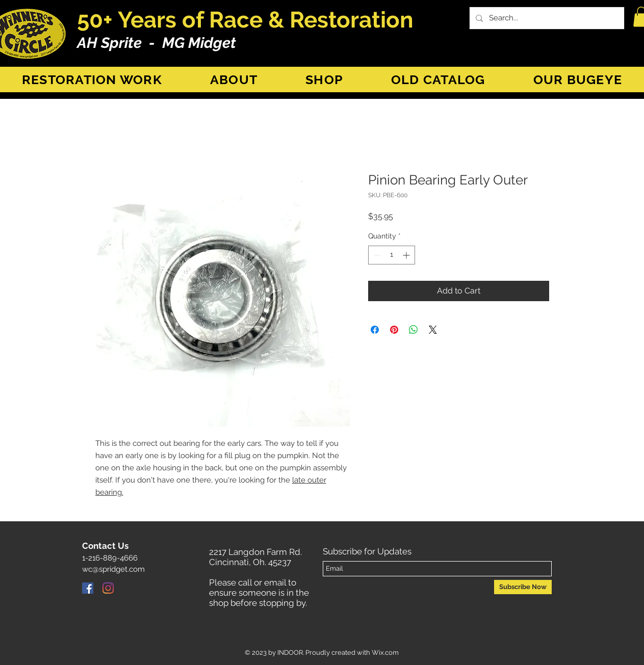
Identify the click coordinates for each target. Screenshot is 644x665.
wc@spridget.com (113, 569)
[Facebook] (88, 588)
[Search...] (546, 18)
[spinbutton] (392, 255)
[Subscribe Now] (523, 587)
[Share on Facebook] (375, 330)
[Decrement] (376, 255)
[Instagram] (108, 588)
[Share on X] (433, 330)
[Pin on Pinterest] (394, 330)
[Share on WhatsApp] (414, 330)
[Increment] (407, 255)
